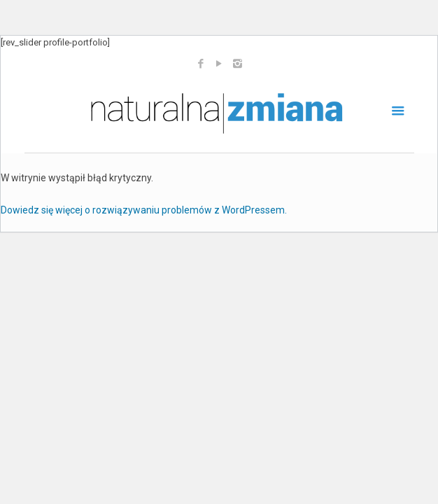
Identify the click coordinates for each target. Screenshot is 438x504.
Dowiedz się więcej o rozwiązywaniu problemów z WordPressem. (144, 210)
